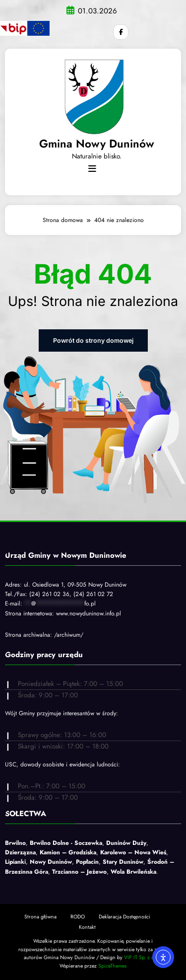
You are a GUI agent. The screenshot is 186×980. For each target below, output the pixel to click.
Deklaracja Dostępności (124, 915)
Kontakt (87, 926)
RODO (78, 915)
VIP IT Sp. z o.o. (142, 956)
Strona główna (40, 915)
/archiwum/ (69, 634)
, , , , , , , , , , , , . (90, 856)
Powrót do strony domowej (93, 340)
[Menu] (92, 168)
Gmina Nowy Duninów (97, 143)
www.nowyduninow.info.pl (89, 612)
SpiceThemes (112, 965)
